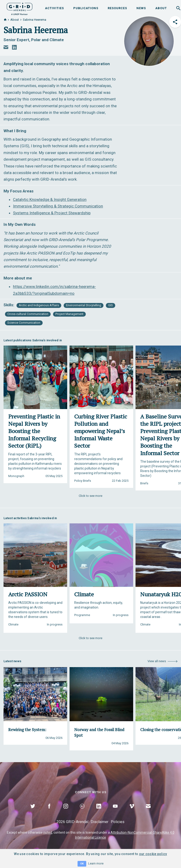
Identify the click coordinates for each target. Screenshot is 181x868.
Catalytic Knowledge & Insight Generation (50, 199)
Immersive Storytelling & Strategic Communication (58, 206)
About (161, 8)
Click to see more (90, 496)
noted (48, 832)
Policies (118, 822)
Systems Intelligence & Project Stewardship (52, 213)
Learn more (96, 863)
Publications (86, 8)
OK (82, 864)
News (141, 8)
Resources (117, 8)
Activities (54, 8)
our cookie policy (153, 854)
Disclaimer (100, 822)
